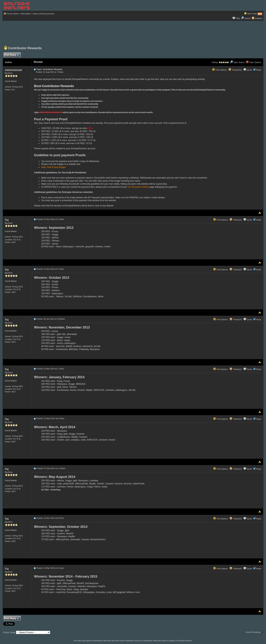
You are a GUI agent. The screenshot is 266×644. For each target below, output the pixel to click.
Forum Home (13, 14)
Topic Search (237, 62)
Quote (250, 70)
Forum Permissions (254, 632)
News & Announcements (44, 14)
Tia (8, 220)
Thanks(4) (236, 319)
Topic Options (254, 62)
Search (246, 18)
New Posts (252, 14)
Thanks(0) (236, 270)
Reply (259, 70)
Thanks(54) (235, 70)
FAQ (238, 18)
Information (26, 14)
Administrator (15, 70)
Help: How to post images (54, 167)
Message (38, 62)
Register (259, 18)
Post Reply (12, 55)
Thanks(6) (236, 569)
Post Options (219, 70)
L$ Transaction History (138, 187)
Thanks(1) (236, 369)
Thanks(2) (236, 220)
